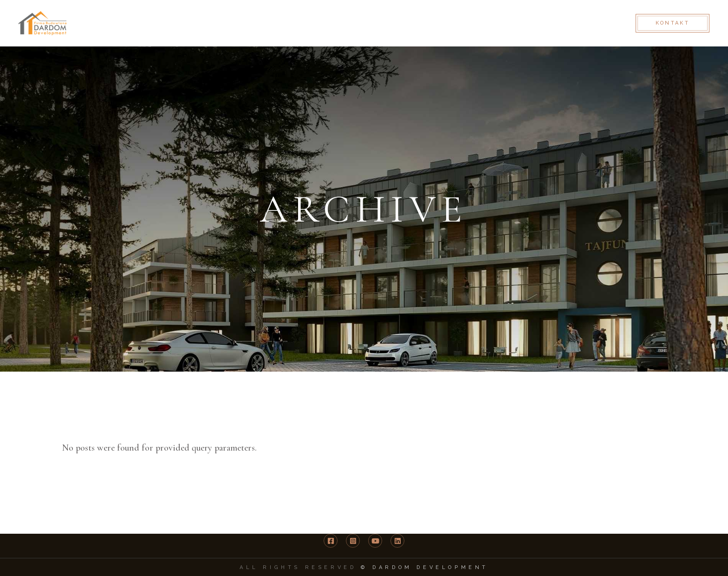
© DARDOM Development (425, 567)
